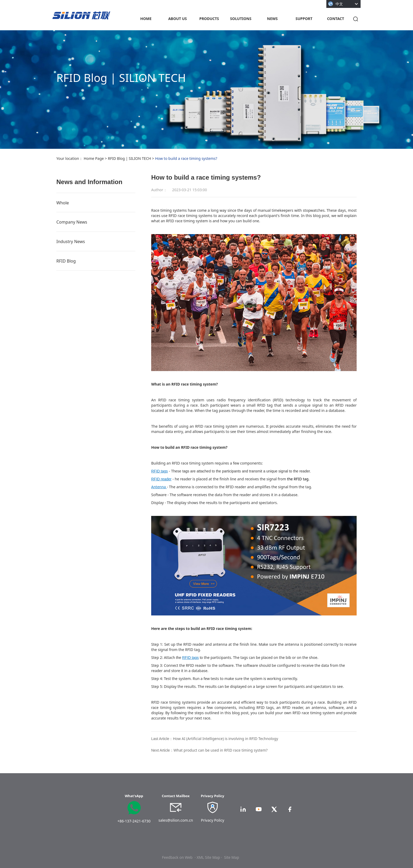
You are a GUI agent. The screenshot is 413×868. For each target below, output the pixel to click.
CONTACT (336, 19)
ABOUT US (178, 19)
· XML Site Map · (208, 857)
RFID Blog (66, 261)
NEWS (272, 19)
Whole (63, 203)
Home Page (94, 158)
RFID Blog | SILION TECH (129, 158)
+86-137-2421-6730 (134, 821)
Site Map (232, 857)
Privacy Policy (213, 820)
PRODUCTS (209, 19)
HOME (146, 19)
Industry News (71, 241)
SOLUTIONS (241, 19)
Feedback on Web (177, 857)
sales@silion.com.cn (176, 820)
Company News (72, 222)
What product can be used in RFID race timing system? (221, 750)
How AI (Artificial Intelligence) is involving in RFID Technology (225, 739)
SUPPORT (304, 19)
